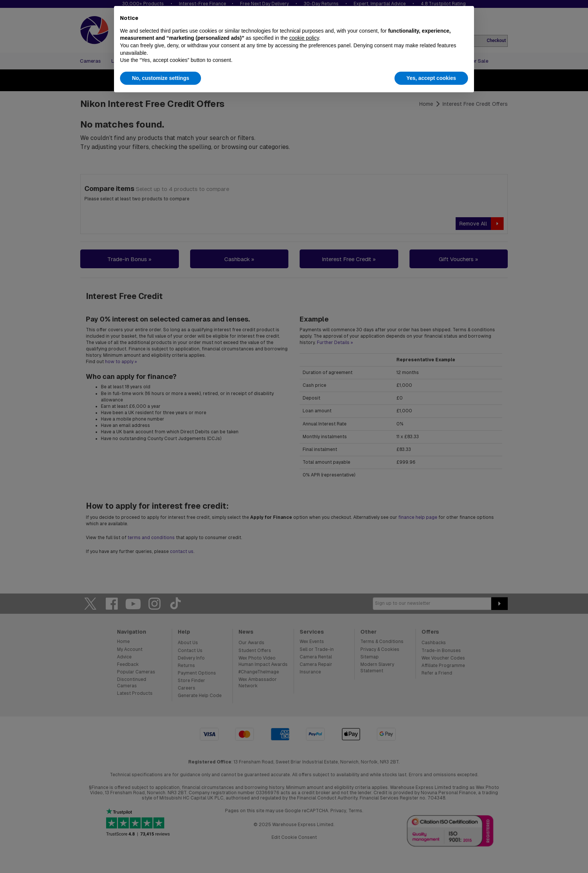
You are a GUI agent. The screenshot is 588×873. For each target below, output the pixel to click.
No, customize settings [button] (160, 78)
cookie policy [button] (304, 38)
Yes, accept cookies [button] (431, 78)
